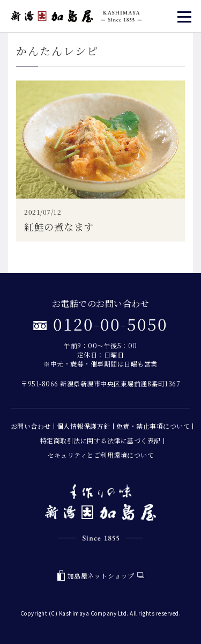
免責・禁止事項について (153, 426)
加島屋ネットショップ (101, 576)
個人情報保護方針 (84, 426)
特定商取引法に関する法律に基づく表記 (100, 440)
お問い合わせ (31, 426)
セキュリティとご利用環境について (100, 455)
